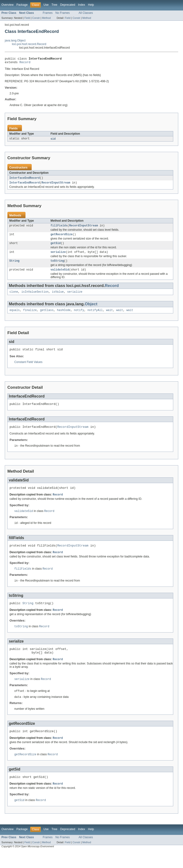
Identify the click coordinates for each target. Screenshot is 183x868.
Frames (48, 13)
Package (22, 5)
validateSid (60, 275)
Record (25, 63)
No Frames (63, 13)
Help (91, 5)
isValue (58, 297)
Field (27, 18)
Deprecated (68, 5)
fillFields (59, 228)
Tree (54, 5)
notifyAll (95, 316)
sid (53, 140)
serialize (58, 256)
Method (46, 18)
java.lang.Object (15, 41)
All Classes (86, 13)
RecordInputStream (56, 185)
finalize (30, 316)
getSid (56, 247)
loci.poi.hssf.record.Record (29, 44)
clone (14, 297)
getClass (47, 316)
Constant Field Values (28, 369)
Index (81, 5)
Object (91, 310)
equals (15, 316)
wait (109, 316)
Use (46, 5)
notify (79, 316)
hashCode (64, 316)
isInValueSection (35, 297)
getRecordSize (61, 238)
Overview (8, 5)
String (14, 266)
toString (57, 266)
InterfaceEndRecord (25, 180)
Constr (36, 18)
